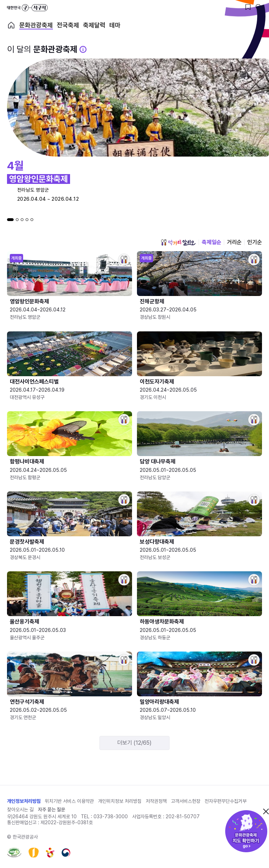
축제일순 (212, 242)
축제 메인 (11, 25)
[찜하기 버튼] (248, 7)
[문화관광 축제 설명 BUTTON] (83, 49)
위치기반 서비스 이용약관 (69, 801)
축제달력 (94, 25)
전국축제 (68, 25)
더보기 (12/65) (134, 743)
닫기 (266, 811)
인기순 (255, 242)
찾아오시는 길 (20, 810)
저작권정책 (156, 801)
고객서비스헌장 (186, 801)
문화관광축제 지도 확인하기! (246, 831)
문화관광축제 (36, 25)
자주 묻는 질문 (51, 810)
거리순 (234, 242)
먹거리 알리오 (178, 242)
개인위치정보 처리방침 (120, 801)
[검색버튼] (258, 7)
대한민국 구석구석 (27, 8)
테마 (115, 25)
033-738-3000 (111, 817)
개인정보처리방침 (24, 801)
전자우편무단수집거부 (226, 801)
